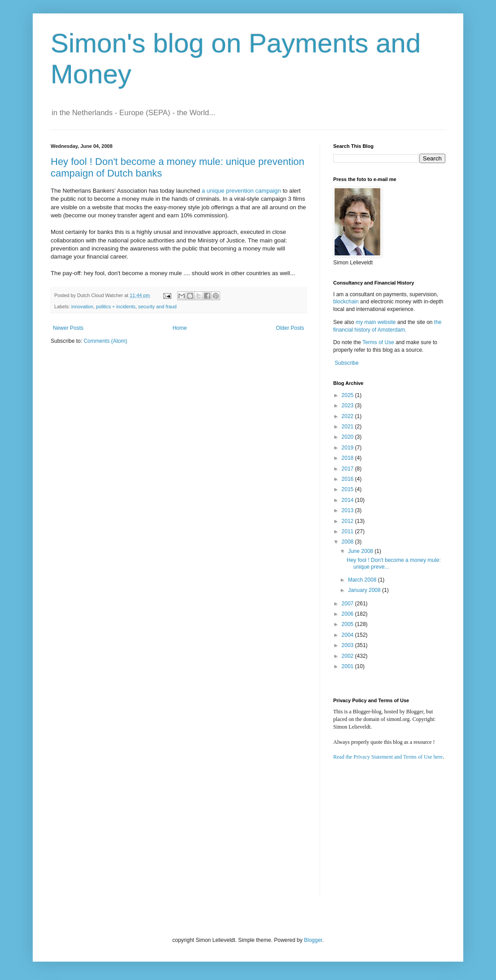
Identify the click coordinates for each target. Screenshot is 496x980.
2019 (348, 448)
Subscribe (346, 363)
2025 (348, 395)
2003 (348, 645)
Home (180, 328)
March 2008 (363, 580)
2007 (348, 604)
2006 (348, 614)
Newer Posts (68, 328)
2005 (348, 624)
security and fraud (157, 307)
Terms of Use (378, 342)
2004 (348, 635)
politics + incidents (116, 307)
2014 (348, 500)
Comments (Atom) (105, 341)
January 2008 (365, 590)
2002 (348, 656)
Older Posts (290, 328)
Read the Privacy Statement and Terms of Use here (388, 757)
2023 (348, 406)
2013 (348, 510)
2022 (348, 416)
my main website (376, 322)
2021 (348, 427)
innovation (82, 307)
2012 (348, 521)
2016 (348, 479)
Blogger (313, 940)
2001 (348, 666)
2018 (348, 458)
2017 (348, 469)
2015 (348, 489)
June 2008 (361, 551)
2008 (348, 542)
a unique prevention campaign (241, 191)
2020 (348, 437)
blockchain (347, 302)
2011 (348, 531)
